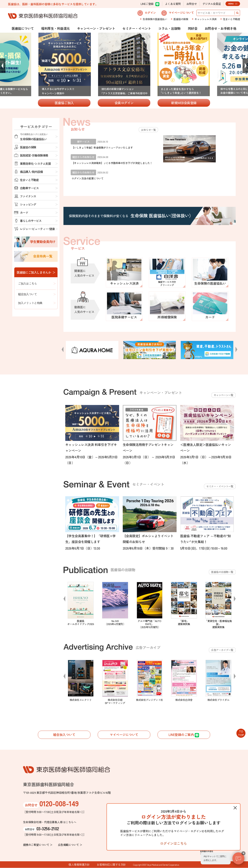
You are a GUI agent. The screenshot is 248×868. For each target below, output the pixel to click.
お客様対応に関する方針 (111, 865)
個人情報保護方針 (79, 865)
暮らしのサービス (31, 221)
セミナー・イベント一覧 (220, 486)
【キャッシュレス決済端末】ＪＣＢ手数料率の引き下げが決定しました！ (112, 163)
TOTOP (241, 733)
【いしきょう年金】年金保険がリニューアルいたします (102, 148)
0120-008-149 (59, 803)
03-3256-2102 (48, 828)
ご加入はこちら (27, 283)
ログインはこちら (173, 843)
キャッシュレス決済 (206, 19)
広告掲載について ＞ (70, 845)
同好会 (193, 28)
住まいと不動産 (232, 19)
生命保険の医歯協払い (155, 19)
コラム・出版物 (169, 28)
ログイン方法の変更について (88, 178)
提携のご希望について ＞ (38, 845)
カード (24, 212)
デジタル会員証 (212, 4)
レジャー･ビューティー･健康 (37, 229)
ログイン (147, 13)
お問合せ (192, 4)
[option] (124, 65)
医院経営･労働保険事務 (34, 155)
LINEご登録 (150, 4)
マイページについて (178, 13)
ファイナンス (28, 196)
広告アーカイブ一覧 (222, 650)
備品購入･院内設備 (31, 172)
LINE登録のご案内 (184, 735)
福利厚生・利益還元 (55, 28)
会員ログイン (124, 103)
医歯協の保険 (181, 19)
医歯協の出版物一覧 (222, 572)
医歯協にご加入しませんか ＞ (36, 272)
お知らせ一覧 (148, 130)
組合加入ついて (27, 294)
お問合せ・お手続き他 (221, 28)
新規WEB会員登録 (184, 103)
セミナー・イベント (137, 28)
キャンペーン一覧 (224, 395)
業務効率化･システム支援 (35, 163)
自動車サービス (29, 188)
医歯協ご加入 (64, 103)
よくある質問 (173, 4)
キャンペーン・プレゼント (96, 28)
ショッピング (28, 204)
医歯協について (23, 28)
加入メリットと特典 (30, 303)
